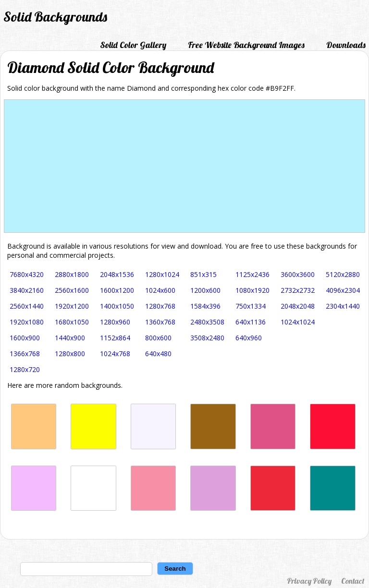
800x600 (158, 338)
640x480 (158, 354)
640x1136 (251, 322)
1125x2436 (252, 274)
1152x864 (115, 338)
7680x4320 (27, 274)
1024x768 (115, 354)
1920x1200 (72, 306)
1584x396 (205, 306)
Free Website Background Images (246, 45)
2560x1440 (27, 306)
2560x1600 (72, 290)
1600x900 (25, 338)
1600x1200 (117, 290)
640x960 (249, 338)
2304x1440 (343, 306)
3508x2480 (207, 338)
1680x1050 (72, 322)
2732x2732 (298, 290)
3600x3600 (298, 274)
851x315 (203, 274)
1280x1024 (162, 274)
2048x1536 (117, 274)
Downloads (346, 45)
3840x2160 (27, 290)
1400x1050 (117, 306)
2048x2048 (298, 306)
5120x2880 (343, 274)
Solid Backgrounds (55, 17)
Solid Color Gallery (133, 45)
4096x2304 (343, 290)
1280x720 (25, 369)
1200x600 (205, 290)
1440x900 (70, 338)
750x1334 (251, 306)
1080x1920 (252, 290)
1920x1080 (27, 322)
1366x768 (25, 354)
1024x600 (160, 290)
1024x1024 (298, 322)
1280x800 (70, 354)
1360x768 (160, 322)
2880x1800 (72, 274)
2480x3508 (207, 322)
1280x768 (160, 306)
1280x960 (115, 322)
